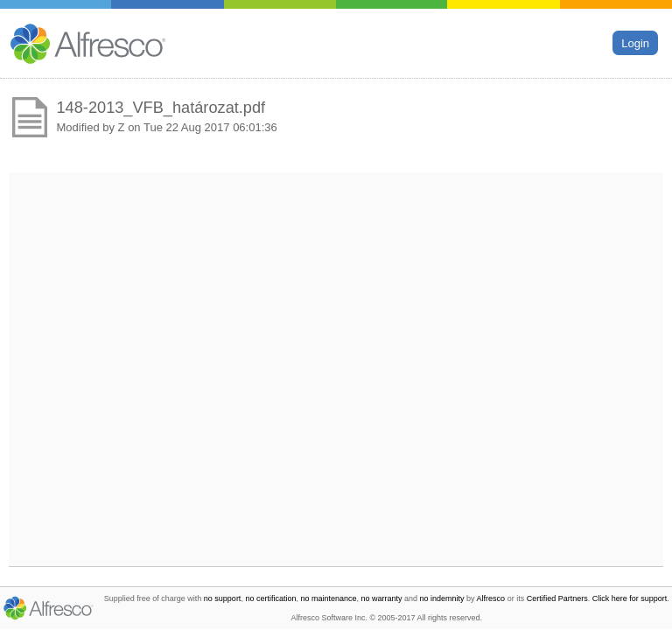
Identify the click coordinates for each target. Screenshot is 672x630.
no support (223, 598)
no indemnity (442, 598)
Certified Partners (557, 598)
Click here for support (630, 598)
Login (635, 42)
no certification (270, 598)
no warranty (382, 598)
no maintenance (328, 598)
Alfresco (491, 598)
